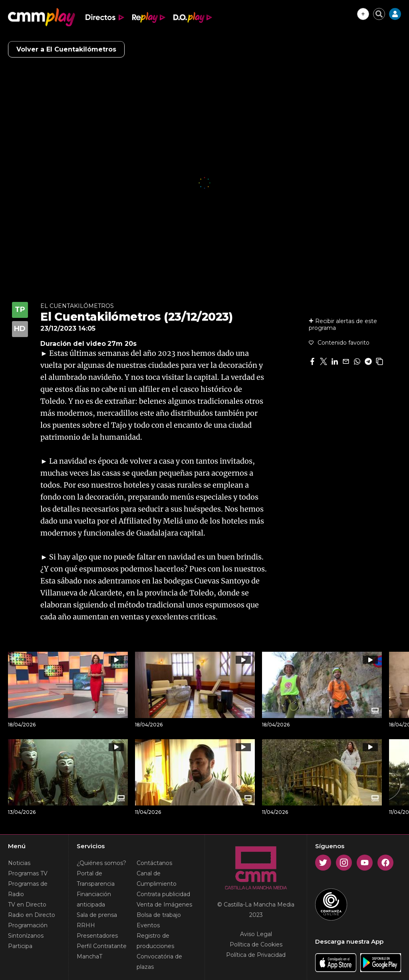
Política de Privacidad (256, 955)
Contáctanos (154, 863)
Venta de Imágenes (164, 905)
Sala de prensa (97, 915)
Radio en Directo (32, 915)
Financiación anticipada (94, 899)
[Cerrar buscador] (379, 14)
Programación (28, 925)
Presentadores (97, 936)
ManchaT (89, 956)
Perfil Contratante (102, 946)
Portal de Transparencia (96, 879)
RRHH (86, 925)
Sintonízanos (26, 936)
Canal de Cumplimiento (157, 879)
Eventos (148, 925)
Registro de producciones (155, 941)
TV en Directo (27, 905)
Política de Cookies (256, 944)
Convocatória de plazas (159, 962)
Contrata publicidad (163, 894)
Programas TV (28, 873)
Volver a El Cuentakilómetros (66, 49)
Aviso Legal (256, 934)
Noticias (19, 863)
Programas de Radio (28, 889)
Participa (20, 946)
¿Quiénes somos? (101, 863)
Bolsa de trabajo (159, 915)
